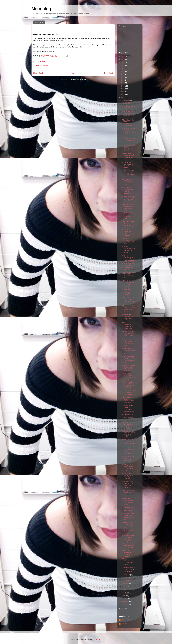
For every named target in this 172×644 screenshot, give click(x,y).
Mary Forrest (125, 620)
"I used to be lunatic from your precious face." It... (128, 343)
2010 (123, 74)
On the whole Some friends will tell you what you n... (128, 476)
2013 (123, 68)
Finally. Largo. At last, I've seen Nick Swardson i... (128, 334)
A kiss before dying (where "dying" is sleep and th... (128, 165)
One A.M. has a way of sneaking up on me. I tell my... (129, 140)
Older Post (109, 73)
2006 (123, 86)
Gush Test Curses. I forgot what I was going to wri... (129, 516)
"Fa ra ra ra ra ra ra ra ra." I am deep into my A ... (128, 173)
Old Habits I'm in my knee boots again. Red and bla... (128, 442)
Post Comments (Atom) (78, 79)
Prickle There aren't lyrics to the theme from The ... (128, 501)
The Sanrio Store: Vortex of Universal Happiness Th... (129, 224)
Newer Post (38, 73)
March (125, 599)
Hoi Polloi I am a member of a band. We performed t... (128, 317)
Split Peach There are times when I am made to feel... (128, 216)
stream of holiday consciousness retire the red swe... (128, 157)
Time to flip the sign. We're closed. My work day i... (129, 376)
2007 (123, 83)
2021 (123, 56)
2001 (123, 608)
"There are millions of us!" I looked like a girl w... (129, 569)
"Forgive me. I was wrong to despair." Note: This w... (129, 148)
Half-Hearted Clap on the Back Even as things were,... (129, 266)
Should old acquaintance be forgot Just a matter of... (129, 106)
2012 (123, 71)
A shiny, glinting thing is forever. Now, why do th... (128, 417)
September (127, 581)
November (127, 575)
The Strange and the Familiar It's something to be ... (129, 300)
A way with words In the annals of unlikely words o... (129, 351)
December (127, 100)
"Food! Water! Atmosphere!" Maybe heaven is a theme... (128, 385)
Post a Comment (42, 65)
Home (73, 73)
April (125, 596)
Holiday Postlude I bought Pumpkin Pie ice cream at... (129, 131)
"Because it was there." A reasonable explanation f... (128, 408)
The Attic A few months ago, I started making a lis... (128, 525)
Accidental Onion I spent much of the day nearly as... (129, 199)
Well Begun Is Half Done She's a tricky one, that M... (129, 275)
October (126, 578)
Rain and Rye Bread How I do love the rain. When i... (129, 249)
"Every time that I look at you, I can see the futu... (128, 207)
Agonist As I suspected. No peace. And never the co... (128, 451)
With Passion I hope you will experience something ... (128, 190)
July (124, 587)
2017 (123, 62)
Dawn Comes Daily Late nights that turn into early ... (128, 233)
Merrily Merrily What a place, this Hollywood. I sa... (128, 182)
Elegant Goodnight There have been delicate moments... (129, 368)
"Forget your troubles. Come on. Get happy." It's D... (129, 562)
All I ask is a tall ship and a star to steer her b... (128, 546)
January (126, 605)
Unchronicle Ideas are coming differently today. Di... (129, 538)
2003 (123, 95)
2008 (123, 80)
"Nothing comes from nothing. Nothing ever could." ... (128, 468)
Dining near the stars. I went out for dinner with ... (129, 114)
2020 (123, 59)
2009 (123, 77)
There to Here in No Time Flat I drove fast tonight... (128, 283)
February (126, 602)
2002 (123, 98)
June (125, 590)
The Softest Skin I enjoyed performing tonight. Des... (128, 123)
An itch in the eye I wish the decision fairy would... (129, 459)
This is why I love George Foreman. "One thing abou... (128, 400)
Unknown (124, 624)
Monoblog (41, 9)
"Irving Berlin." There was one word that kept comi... (128, 241)
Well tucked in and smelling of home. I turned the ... (129, 493)
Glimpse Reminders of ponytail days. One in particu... (129, 258)
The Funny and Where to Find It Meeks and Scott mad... (129, 309)
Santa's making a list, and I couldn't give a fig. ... (128, 359)
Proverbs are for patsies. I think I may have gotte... (129, 434)
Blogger (98, 639)
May (124, 593)
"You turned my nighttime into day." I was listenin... (128, 484)
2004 (123, 92)
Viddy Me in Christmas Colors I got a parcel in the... (128, 326)
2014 (123, 65)
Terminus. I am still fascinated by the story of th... (129, 392)
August (125, 584)
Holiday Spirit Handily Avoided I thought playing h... (129, 292)
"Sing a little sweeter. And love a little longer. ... (128, 553)
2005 (123, 89)
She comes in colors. (127, 532)
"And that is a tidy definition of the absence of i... (128, 509)
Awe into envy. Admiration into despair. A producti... (128, 425)
